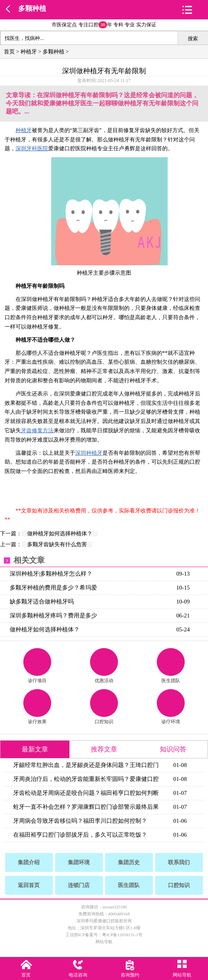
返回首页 (29, 885)
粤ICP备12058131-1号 (122, 935)
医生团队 (171, 666)
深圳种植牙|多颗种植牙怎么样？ (51, 574)
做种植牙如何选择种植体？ (60, 534)
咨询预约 (130, 975)
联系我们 (179, 862)
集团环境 (79, 862)
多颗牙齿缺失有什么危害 (57, 544)
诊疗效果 (37, 707)
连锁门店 (79, 885)
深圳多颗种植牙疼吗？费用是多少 (53, 616)
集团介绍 (29, 862)
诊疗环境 (171, 707)
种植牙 (29, 52)
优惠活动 (104, 666)
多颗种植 (32, 9)
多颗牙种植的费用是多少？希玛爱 (53, 588)
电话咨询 (78, 975)
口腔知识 (104, 707)
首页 (9, 52)
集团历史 (129, 862)
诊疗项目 (37, 666)
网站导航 (104, 942)
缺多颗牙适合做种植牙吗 (42, 602)
